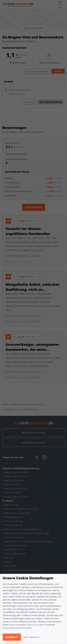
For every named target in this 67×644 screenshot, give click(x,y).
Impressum (32, 625)
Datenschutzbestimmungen (17, 628)
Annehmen (12, 637)
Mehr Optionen (31, 637)
